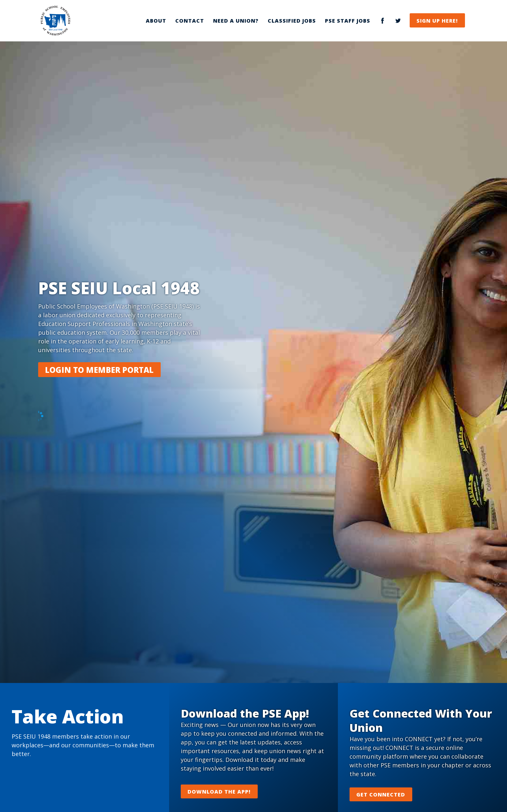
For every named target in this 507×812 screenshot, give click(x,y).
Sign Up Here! (437, 21)
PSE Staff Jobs (348, 21)
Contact (190, 21)
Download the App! (219, 792)
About (156, 21)
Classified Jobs (292, 21)
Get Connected (381, 795)
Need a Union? (236, 21)
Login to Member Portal (99, 370)
